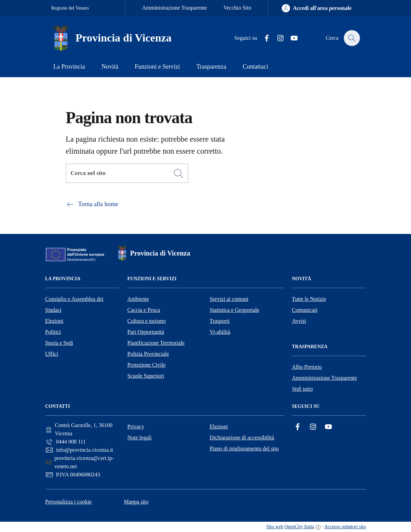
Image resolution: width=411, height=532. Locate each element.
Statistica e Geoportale (235, 310)
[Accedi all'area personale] (317, 8)
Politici (53, 332)
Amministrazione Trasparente (174, 8)
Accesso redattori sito (345, 527)
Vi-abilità (220, 332)
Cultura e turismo (147, 321)
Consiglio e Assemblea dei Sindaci (74, 304)
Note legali (140, 438)
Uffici (52, 354)
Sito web (275, 527)
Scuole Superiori (146, 376)
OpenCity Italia (299, 527)
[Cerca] (179, 174)
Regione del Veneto (70, 8)
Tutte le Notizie (309, 299)
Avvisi (299, 321)
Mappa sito (136, 502)
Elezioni (54, 321)
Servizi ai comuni (229, 299)
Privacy (136, 427)
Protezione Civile (147, 365)
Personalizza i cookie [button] (69, 502)
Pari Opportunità (146, 332)
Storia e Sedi (59, 343)
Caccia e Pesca (144, 310)
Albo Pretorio (307, 367)
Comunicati (305, 310)
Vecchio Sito (237, 8)
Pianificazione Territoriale (156, 343)
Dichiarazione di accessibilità (242, 438)
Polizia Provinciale (148, 354)
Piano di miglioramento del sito (244, 448)
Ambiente (138, 299)
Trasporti (220, 321)
